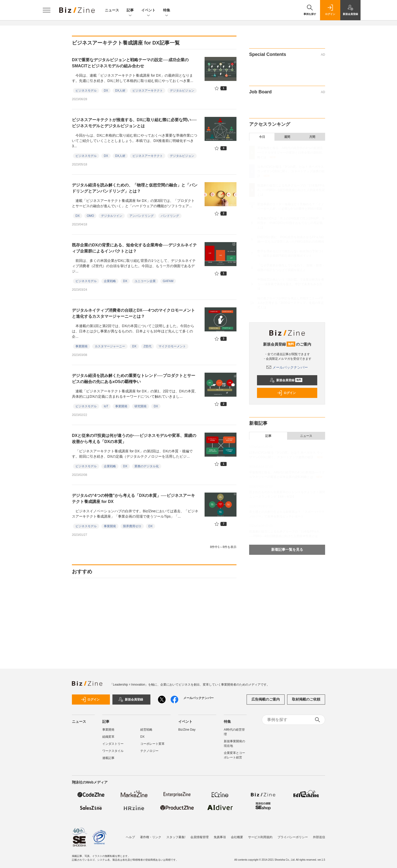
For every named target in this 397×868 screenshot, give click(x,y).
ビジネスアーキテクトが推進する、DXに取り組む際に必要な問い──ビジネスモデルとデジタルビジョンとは (134, 123)
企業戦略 (110, 281)
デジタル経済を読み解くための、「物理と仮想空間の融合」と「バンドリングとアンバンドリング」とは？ (135, 188)
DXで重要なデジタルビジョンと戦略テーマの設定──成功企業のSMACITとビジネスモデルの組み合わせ (130, 63)
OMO (91, 216)
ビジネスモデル (86, 91)
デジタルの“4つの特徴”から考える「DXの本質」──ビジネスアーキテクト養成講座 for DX (133, 499)
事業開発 (82, 346)
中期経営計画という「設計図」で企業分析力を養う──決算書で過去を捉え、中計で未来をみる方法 (291, 284)
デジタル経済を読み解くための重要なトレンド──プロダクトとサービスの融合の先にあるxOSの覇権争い (134, 379)
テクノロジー (149, 751)
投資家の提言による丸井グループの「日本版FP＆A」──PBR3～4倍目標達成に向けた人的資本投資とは (291, 190)
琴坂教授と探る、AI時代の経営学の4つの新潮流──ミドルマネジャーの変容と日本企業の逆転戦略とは (290, 153)
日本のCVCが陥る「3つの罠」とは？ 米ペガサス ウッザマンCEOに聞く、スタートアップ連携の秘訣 (291, 171)
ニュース (112, 10)
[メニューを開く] (47, 10)
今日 (262, 137)
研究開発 (141, 406)
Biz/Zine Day (187, 730)
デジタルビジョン (182, 91)
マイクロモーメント (172, 346)
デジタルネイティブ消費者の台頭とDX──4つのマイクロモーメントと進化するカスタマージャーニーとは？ (133, 313)
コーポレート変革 (152, 744)
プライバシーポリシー (293, 837)
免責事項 (220, 837)
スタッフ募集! (176, 837)
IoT (106, 406)
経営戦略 (146, 730)
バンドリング (170, 216)
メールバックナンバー (287, 367)
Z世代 (147, 346)
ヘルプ (130, 837)
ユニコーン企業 (145, 281)
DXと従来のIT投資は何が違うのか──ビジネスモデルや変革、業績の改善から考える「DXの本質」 (134, 439)
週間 (287, 137)
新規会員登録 (286, 380)
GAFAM (168, 281)
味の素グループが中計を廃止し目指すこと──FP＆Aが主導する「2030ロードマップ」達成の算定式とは (291, 303)
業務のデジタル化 (147, 466)
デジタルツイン (112, 216)
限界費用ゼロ (132, 526)
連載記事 (108, 758)
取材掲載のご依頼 (306, 699)
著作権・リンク (151, 837)
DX (106, 91)
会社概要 (237, 837)
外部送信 (319, 837)
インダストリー (113, 744)
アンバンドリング (142, 216)
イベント (148, 10)
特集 (167, 10)
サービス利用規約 (260, 837)
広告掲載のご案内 (266, 699)
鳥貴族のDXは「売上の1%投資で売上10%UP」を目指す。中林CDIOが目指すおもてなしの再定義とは (291, 223)
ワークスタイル (113, 751)
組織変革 (108, 737)
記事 (130, 10)
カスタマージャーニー (110, 346)
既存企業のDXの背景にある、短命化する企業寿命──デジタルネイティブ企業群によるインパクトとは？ (134, 248)
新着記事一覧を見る (287, 549)
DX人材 (120, 91)
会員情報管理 (200, 837)
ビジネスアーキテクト (148, 91)
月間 (312, 137)
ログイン (286, 393)
